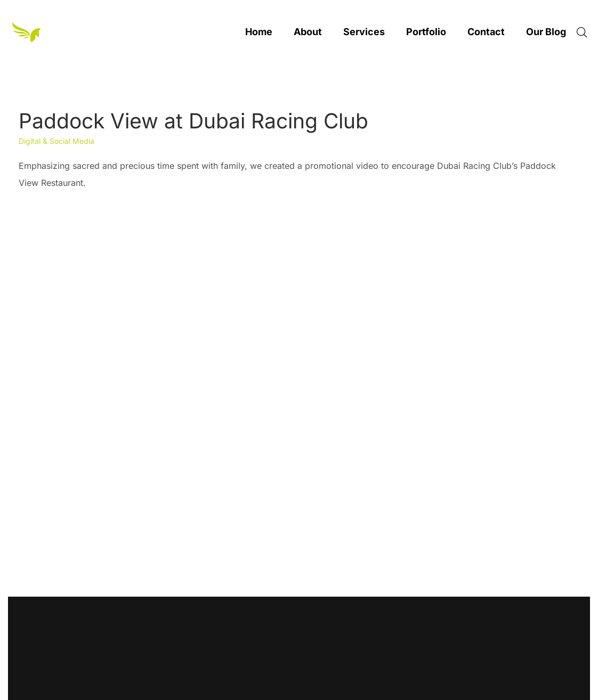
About (308, 32)
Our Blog (546, 32)
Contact (486, 32)
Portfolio (426, 32)
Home (259, 32)
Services (364, 32)
